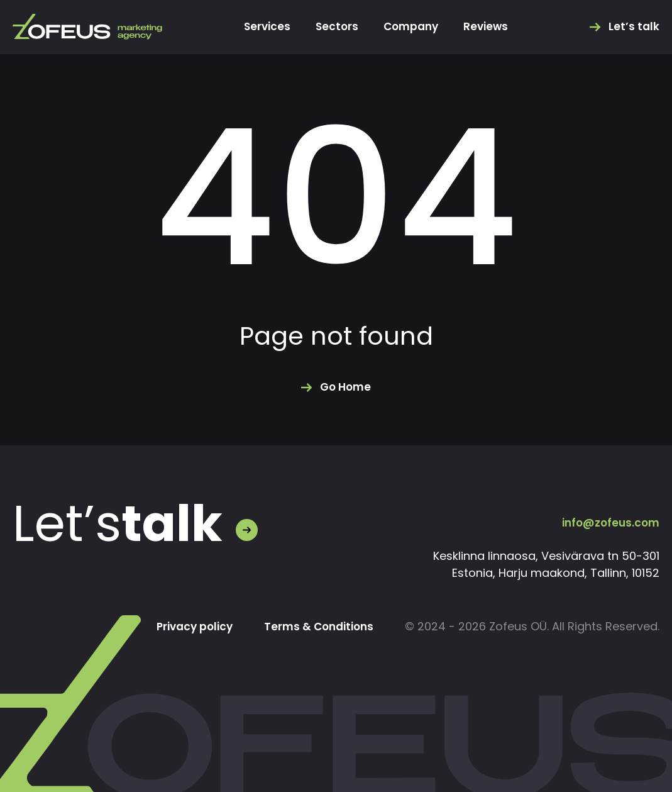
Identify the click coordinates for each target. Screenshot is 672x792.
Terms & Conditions (316, 627)
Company (411, 27)
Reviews (489, 27)
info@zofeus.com (609, 522)
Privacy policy (186, 627)
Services (264, 27)
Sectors (335, 27)
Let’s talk (634, 27)
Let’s (118, 524)
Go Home (346, 388)
